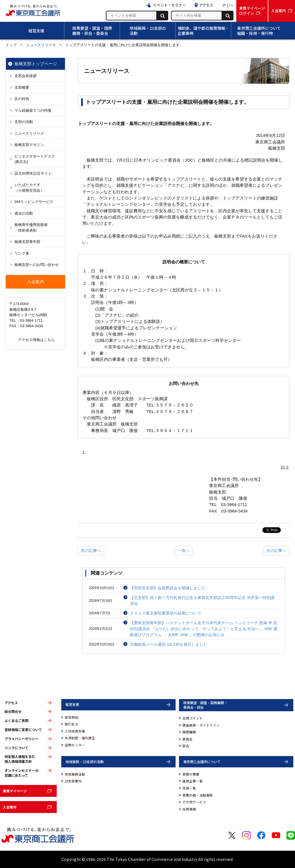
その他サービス (194, 802)
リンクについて (16, 748)
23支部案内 (73, 781)
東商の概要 (191, 774)
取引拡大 (71, 724)
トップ (11, 45)
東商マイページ (15, 791)
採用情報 (189, 809)
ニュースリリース (41, 45)
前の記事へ (91, 551)
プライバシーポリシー (22, 739)
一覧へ (184, 551)
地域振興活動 (75, 774)
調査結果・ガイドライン (201, 725)
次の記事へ (276, 551)
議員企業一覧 (193, 781)
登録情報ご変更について (23, 730)
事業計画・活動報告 (198, 795)
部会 (186, 746)
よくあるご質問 (16, 721)
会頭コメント (193, 718)
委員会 (187, 739)
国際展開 (189, 732)
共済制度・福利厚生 (80, 738)
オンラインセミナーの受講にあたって (22, 773)
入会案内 (10, 807)
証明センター (75, 745)
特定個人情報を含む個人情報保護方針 (20, 759)
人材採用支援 (75, 731)
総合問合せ (13, 712)
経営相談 (71, 717)
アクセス (11, 703)
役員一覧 (189, 788)
